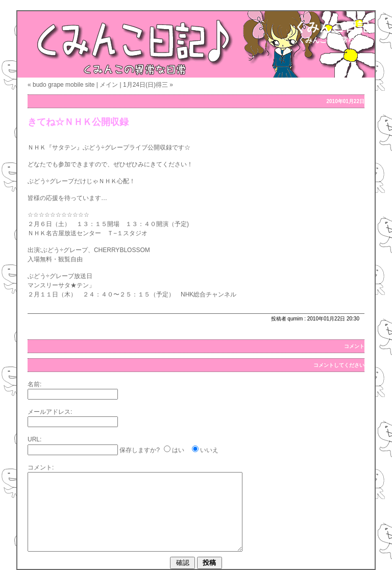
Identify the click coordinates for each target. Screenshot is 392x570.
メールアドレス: (50, 412)
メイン (109, 85)
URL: (34, 439)
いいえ (209, 450)
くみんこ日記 (332, 27)
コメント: (41, 467)
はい (178, 450)
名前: (34, 384)
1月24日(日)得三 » (148, 85)
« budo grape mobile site (61, 85)
